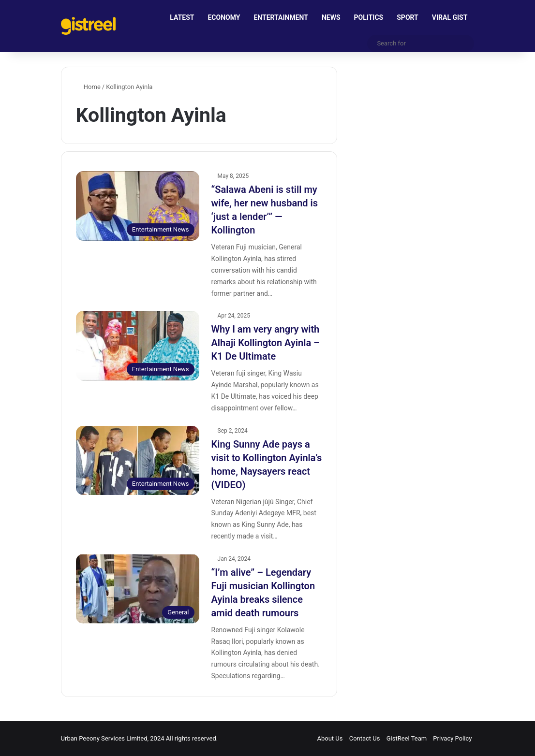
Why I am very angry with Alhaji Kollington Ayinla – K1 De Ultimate (266, 343)
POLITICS (369, 17)
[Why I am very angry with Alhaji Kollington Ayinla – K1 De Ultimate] (138, 346)
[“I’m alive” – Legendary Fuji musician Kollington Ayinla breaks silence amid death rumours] (138, 589)
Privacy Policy (452, 738)
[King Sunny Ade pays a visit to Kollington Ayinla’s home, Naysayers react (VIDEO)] (138, 461)
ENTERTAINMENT (281, 17)
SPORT (408, 17)
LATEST (182, 17)
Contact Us (365, 738)
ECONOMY (224, 17)
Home (88, 87)
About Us (330, 738)
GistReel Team (407, 738)
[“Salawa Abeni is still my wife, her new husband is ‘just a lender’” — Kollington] (138, 206)
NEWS (331, 17)
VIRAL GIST (450, 17)
